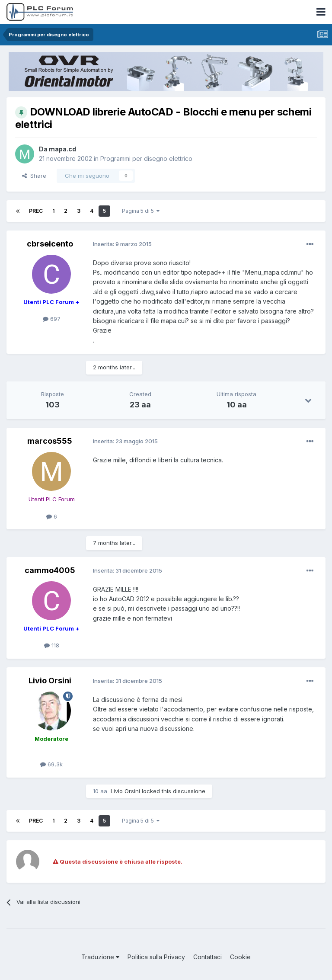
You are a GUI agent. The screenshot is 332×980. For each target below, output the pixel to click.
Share (34, 176)
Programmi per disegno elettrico (146, 159)
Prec (36, 211)
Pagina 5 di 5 (141, 211)
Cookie (240, 957)
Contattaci (207, 957)
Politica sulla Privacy (156, 957)
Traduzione (100, 957)
